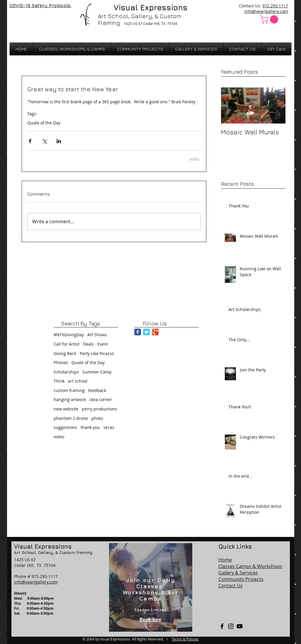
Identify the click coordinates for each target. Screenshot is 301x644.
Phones (61, 362)
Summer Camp (97, 372)
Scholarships (66, 372)
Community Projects (241, 579)
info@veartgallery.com (266, 11)
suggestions (65, 427)
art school (78, 381)
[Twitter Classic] (146, 332)
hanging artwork (70, 399)
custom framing (69, 390)
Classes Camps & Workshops (250, 566)
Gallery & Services (238, 573)
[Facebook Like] (25, 18)
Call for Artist (67, 344)
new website (66, 409)
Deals (88, 344)
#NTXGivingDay (69, 335)
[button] (270, 19)
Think (59, 381)
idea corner (101, 399)
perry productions (100, 409)
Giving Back (65, 353)
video (59, 437)
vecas (109, 427)
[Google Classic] (155, 332)
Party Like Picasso (97, 353)
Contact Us (231, 586)
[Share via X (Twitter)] (44, 141)
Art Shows (97, 335)
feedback (97, 390)
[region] (151, 587)
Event (103, 344)
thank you (90, 427)
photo (97, 418)
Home (225, 560)
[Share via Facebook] (30, 141)
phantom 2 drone (71, 418)
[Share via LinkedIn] (59, 141)
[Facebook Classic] (138, 332)
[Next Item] (276, 105)
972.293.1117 (275, 6)
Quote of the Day (44, 123)
